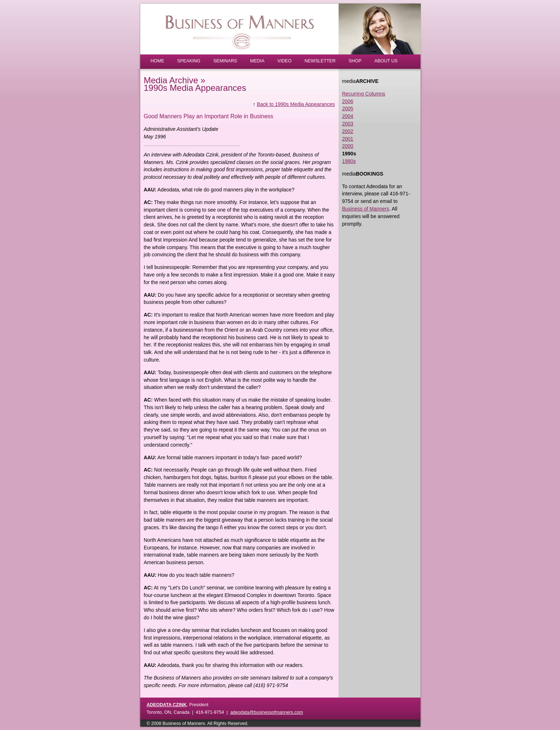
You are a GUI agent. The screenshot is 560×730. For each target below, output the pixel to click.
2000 (348, 146)
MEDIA (257, 61)
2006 (348, 101)
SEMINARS (225, 61)
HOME (158, 61)
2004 (348, 116)
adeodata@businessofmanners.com (266, 712)
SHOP (355, 61)
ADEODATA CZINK (167, 705)
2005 (348, 109)
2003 (348, 124)
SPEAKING (189, 61)
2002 (348, 131)
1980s (349, 161)
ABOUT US (386, 61)
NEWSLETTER (320, 61)
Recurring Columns (364, 94)
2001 (348, 139)
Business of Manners (366, 209)
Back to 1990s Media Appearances (296, 104)
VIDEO (284, 61)
